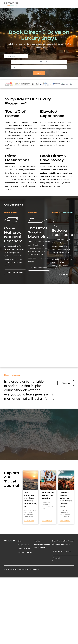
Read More (29, 521)
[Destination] (16, 56)
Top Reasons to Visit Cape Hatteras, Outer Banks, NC (30, 499)
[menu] (74, 4)
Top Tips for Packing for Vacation (48, 495)
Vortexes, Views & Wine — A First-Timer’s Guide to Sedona (66, 499)
